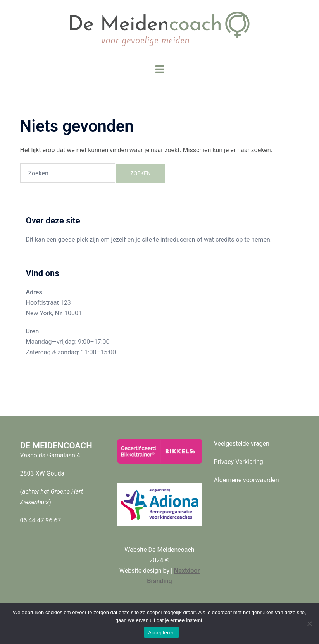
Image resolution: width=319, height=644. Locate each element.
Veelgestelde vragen (242, 444)
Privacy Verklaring (239, 462)
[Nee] (309, 623)
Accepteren (161, 633)
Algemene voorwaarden (247, 480)
